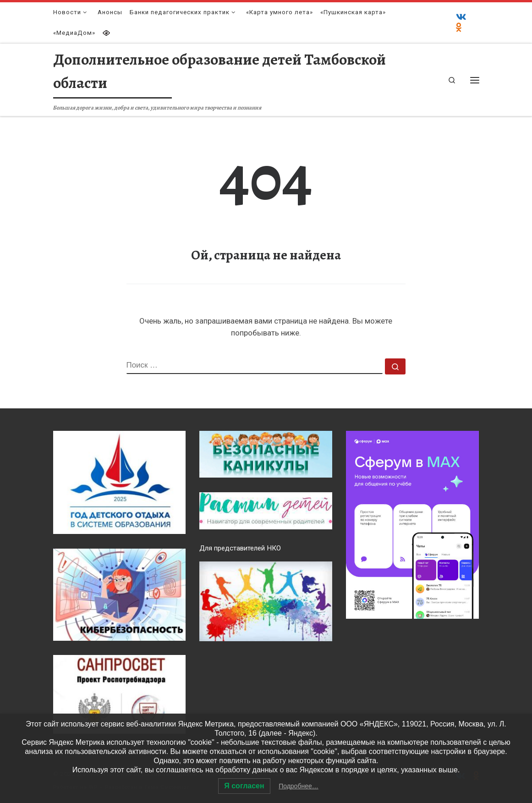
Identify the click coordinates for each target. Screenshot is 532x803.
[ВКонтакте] (461, 17)
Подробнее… (299, 786)
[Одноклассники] (459, 28)
